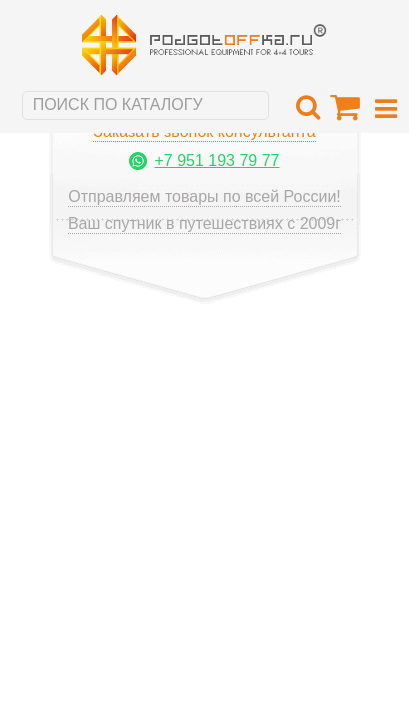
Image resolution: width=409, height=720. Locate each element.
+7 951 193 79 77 (216, 160)
